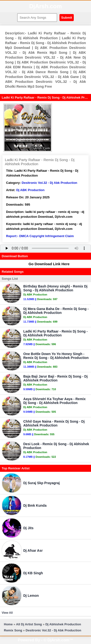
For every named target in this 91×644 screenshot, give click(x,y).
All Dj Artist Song (29, 624)
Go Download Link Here (47, 264)
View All (7, 613)
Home (8, 624)
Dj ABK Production (30, 190)
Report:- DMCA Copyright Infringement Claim (40, 236)
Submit (67, 18)
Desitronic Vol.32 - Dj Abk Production (49, 183)
